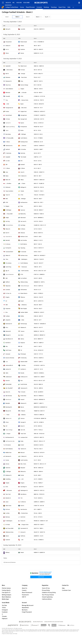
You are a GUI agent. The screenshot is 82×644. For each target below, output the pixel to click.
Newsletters (25, 608)
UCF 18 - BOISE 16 (38, 426)
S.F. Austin (23, 392)
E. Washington (9, 521)
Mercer (22, 407)
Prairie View (23, 396)
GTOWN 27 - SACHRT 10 (40, 115)
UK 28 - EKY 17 (37, 153)
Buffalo (22, 316)
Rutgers (22, 483)
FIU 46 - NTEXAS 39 (39, 350)
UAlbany (7, 552)
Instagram (5, 610)
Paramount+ (26, 595)
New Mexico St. (9, 339)
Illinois (7, 53)
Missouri (23, 453)
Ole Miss (9, 183)
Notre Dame (10, 70)
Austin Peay (8, 267)
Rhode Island (24, 42)
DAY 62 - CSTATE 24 (39, 123)
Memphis (8, 403)
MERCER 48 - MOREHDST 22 (41, 407)
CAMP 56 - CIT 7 (38, 157)
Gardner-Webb (24, 312)
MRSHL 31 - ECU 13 (38, 240)
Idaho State (8, 506)
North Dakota (24, 244)
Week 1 (7, 17)
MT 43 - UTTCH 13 (38, 517)
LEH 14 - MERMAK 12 (39, 218)
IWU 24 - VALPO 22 (38, 286)
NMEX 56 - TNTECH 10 (39, 494)
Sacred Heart (9, 115)
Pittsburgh (23, 354)
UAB (6, 278)
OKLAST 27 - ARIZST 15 (39, 532)
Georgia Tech (24, 119)
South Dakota (24, 138)
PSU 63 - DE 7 (37, 77)
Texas (8, 415)
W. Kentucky (24, 358)
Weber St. (8, 255)
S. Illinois (8, 168)
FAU (21, 346)
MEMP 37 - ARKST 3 (39, 403)
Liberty (22, 339)
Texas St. (8, 195)
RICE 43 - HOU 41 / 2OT (39, 381)
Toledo (22, 191)
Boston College (24, 85)
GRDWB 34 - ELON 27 (39, 312)
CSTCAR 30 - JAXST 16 (39, 365)
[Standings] (54, 7)
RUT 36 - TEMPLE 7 (38, 483)
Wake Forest (24, 66)
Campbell (8, 157)
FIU (21, 350)
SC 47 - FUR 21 (37, 460)
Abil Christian (9, 396)
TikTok (4, 608)
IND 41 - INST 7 (37, 46)
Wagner (7, 206)
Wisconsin (9, 490)
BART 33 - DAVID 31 (38, 49)
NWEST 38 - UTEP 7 (39, 202)
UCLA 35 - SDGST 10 (39, 487)
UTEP (7, 202)
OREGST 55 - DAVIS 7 (39, 525)
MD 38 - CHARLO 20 (39, 468)
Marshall (8, 240)
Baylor (22, 104)
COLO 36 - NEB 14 (38, 93)
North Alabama (9, 449)
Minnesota (23, 471)
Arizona (7, 464)
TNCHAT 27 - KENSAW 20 (40, 324)
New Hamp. (8, 134)
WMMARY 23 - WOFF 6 (39, 282)
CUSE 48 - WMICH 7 (39, 210)
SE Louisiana (8, 263)
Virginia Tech (24, 111)
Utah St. (22, 506)
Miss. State (23, 464)
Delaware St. (9, 81)
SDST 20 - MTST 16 (38, 456)
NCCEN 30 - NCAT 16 (39, 445)
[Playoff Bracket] (30, 7)
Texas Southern (9, 191)
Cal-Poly (8, 221)
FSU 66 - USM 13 (38, 513)
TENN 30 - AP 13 (38, 267)
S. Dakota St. (24, 456)
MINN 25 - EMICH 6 (38, 471)
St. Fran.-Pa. (8, 293)
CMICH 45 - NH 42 (38, 134)
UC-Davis (8, 525)
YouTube (4, 605)
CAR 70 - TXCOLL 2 (38, 430)
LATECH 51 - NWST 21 (39, 437)
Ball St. (7, 74)
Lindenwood (8, 377)
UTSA (22, 195)
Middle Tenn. (9, 453)
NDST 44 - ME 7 (38, 176)
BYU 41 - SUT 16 (38, 161)
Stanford (8, 540)
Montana (8, 517)
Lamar (7, 502)
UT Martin (23, 411)
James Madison (9, 89)
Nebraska (8, 93)
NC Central (8, 445)
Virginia (22, 89)
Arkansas (23, 233)
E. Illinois (8, 142)
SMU (7, 305)
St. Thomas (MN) (9, 138)
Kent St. (7, 233)
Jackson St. (8, 369)
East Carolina (24, 240)
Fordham (8, 316)
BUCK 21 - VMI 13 (38, 165)
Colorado (24, 93)
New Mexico (23, 494)
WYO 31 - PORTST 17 (39, 248)
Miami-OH (8, 180)
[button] (73, 7)
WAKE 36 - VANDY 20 (39, 66)
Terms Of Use (46, 588)
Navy (22, 206)
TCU (21, 498)
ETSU (22, 274)
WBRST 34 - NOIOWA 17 (40, 255)
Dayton (22, 123)
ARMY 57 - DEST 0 (38, 81)
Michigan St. (23, 187)
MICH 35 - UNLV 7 (38, 199)
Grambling (8, 479)
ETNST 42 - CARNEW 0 (39, 274)
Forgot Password (27, 612)
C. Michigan (23, 134)
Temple (7, 483)
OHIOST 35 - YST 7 (38, 108)
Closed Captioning (47, 597)
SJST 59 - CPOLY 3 (38, 221)
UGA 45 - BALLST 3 (38, 74)
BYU (21, 161)
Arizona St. (23, 532)
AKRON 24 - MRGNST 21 (39, 335)
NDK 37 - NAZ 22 (38, 244)
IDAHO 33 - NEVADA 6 (39, 373)
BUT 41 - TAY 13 (37, 130)
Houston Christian (10, 358)
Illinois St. (8, 229)
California (23, 536)
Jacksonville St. (9, 365)
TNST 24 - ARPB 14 (38, 388)
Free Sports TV (6, 593)
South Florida (24, 384)
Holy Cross (8, 85)
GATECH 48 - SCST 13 (39, 119)
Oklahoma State (9, 532)
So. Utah (8, 161)
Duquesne (8, 309)
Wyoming (23, 248)
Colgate (7, 297)
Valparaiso (8, 286)
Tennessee (24, 267)
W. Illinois (23, 229)
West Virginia (24, 309)
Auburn (7, 536)
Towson (22, 331)
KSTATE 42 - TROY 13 (39, 100)
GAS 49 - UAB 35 (38, 278)
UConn (7, 422)
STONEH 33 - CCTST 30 (39, 96)
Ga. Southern (24, 278)
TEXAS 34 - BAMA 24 (39, 415)
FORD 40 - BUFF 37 (38, 316)
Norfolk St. (8, 343)
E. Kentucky (8, 153)
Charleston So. (9, 146)
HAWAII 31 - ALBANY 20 (39, 552)
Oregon (9, 434)
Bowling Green (24, 142)
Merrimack (23, 218)
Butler (22, 130)
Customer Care (66, 590)
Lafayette (8, 320)
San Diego (23, 225)
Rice (22, 381)
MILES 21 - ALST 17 (38, 327)
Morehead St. (9, 407)
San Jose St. (23, 221)
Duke (23, 320)
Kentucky (23, 153)
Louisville (23, 29)
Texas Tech (23, 434)
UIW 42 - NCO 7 (38, 252)
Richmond (8, 187)
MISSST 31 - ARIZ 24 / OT (40, 464)
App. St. (7, 271)
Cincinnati (8, 354)
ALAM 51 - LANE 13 (38, 362)
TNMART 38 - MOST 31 (39, 411)
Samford (8, 149)
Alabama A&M (24, 362)
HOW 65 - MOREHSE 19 (39, 399)
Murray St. (8, 29)
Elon (7, 312)
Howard (22, 399)
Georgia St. (23, 422)
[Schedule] (39, 7)
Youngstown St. (9, 108)
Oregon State (25, 525)
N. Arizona (8, 244)
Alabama (23, 415)
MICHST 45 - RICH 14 (39, 187)
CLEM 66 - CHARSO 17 (39, 146)
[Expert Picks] (62, 7)
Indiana (22, 46)
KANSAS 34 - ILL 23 (38, 53)
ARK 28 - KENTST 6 (38, 233)
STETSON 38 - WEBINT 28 (40, 418)
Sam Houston (24, 509)
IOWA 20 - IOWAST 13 (39, 172)
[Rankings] (46, 7)
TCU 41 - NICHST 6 (38, 498)
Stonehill (8, 96)
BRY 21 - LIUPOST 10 (39, 301)
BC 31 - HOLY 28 (38, 85)
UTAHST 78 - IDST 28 (39, 506)
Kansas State (25, 100)
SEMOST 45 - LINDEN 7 (39, 377)
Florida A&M (8, 384)
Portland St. (8, 248)
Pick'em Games (6, 588)
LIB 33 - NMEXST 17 (38, 339)
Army (22, 81)
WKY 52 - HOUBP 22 (39, 358)
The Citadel (23, 157)
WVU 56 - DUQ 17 (38, 309)
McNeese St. (9, 475)
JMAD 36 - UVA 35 (38, 89)
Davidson (23, 49)
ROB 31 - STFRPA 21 (38, 293)
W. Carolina (23, 149)
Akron (22, 335)
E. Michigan (8, 471)
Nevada (22, 373)
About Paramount (27, 593)
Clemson (24, 146)
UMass (22, 180)
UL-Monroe (23, 502)
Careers (24, 590)
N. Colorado (23, 252)
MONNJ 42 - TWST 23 (39, 331)
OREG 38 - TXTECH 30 (39, 434)
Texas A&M (10, 214)
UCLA (7, 487)
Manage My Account (28, 605)
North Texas (8, 350)
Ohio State (24, 108)
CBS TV (24, 597)
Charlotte (8, 468)
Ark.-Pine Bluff (9, 388)
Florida (22, 475)
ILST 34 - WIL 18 (38, 229)
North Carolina (25, 271)
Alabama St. (23, 327)
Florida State (25, 513)
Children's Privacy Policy (49, 593)
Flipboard (5, 619)
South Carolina (24, 460)
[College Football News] (12, 7)
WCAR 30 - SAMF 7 (38, 149)
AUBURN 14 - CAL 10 (39, 536)
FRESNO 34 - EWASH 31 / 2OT (41, 521)
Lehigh (7, 218)
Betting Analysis (7, 595)
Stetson (23, 418)
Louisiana (8, 290)
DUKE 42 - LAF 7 (38, 320)
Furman (7, 460)
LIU (6, 301)
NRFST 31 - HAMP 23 (39, 343)
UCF (6, 426)
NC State (23, 70)
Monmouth (8, 331)
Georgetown (24, 115)
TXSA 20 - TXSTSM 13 (39, 195)
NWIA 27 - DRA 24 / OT (39, 441)
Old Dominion (24, 290)
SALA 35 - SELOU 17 (39, 263)
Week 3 (28, 17)
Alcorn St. (8, 392)
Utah (8, 104)
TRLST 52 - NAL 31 (38, 449)
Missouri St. (8, 411)
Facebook (5, 612)
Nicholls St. (8, 498)
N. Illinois (23, 168)
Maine (7, 176)
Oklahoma (24, 305)
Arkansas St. (24, 403)
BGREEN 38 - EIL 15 (38, 142)
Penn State (24, 77)
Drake (22, 441)
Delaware (8, 77)
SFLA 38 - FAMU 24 (38, 384)
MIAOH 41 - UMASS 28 (39, 180)
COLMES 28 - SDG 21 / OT (40, 225)
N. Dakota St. (24, 176)
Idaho (7, 373)
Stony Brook (9, 42)
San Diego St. (24, 487)
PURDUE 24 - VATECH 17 (39, 111)
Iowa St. (23, 172)
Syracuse (23, 210)
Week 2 (17, 17)
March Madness (6, 597)
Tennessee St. (24, 388)
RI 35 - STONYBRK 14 (39, 42)
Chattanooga (24, 324)
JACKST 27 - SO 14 (38, 369)
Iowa (7, 172)
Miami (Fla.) (23, 214)
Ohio (7, 346)
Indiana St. (8, 46)
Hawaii (22, 552)
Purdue (7, 111)
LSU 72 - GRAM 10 (38, 479)
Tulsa (7, 259)
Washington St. (24, 490)
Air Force (8, 509)
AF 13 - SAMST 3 (38, 509)
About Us (25, 588)
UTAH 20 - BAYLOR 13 (39, 104)
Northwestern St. (10, 437)
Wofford (8, 282)
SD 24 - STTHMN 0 (38, 138)
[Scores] (22, 7)
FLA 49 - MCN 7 (38, 475)
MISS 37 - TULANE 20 (39, 183)
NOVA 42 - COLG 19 (38, 297)
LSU (23, 479)
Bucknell (23, 165)
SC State (8, 119)
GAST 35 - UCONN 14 (39, 422)
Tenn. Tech (8, 494)
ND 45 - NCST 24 (38, 70)
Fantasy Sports (6, 590)
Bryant (22, 301)
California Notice (47, 599)
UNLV (7, 199)
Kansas (22, 53)
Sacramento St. (24, 528)
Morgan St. (8, 335)
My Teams (25, 610)
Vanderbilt (8, 66)
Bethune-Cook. (24, 237)
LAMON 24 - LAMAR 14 (39, 502)
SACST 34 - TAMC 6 (39, 528)
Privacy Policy (46, 590)
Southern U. (23, 369)
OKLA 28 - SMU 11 (38, 305)
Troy (7, 100)
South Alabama (24, 263)
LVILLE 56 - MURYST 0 (39, 29)
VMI (6, 165)
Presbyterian (24, 127)
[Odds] (69, 7)
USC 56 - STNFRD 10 (39, 540)
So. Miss (8, 513)
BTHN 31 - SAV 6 (38, 237)
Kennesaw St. (9, 324)
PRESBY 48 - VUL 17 (39, 127)
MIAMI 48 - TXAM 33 (39, 214)
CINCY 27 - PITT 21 (38, 354)
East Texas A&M (9, 528)
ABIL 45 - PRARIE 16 (39, 396)
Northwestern (24, 202)
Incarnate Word (9, 252)
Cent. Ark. (23, 430)
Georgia (23, 74)
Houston (8, 381)
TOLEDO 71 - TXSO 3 (39, 191)
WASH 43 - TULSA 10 (39, 259)
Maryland (23, 468)
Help (63, 588)
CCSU (22, 96)
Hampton (23, 343)
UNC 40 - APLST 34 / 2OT (40, 271)
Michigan (24, 199)
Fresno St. (23, 521)
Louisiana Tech (24, 437)
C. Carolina (23, 365)
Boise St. (23, 426)
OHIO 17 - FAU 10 (38, 346)
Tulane (24, 183)
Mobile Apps (5, 599)
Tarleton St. (23, 449)
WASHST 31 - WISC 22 (39, 490)
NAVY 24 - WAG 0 (38, 206)
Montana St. (8, 456)
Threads (4, 616)
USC (22, 540)
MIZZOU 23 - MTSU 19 (39, 453)
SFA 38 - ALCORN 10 (39, 392)
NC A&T (22, 445)
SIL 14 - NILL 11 (37, 168)
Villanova (23, 297)
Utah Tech (23, 517)
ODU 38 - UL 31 (37, 290)
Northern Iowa (24, 255)
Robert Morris (24, 293)
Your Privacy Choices (48, 595)
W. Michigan (8, 210)
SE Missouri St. (24, 377)
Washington (24, 259)
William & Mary (24, 282)
